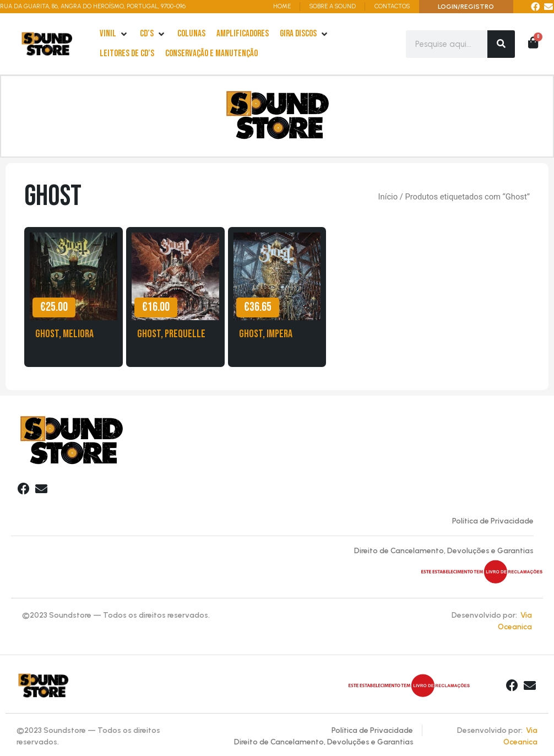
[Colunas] (191, 34)
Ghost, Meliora (64, 336)
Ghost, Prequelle (171, 336)
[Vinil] (114, 34)
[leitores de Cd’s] (127, 54)
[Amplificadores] (243, 34)
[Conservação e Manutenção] (211, 54)
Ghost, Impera (266, 336)
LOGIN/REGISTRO (466, 7)
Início (388, 199)
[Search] (501, 44)
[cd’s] (153, 34)
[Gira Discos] (305, 34)
